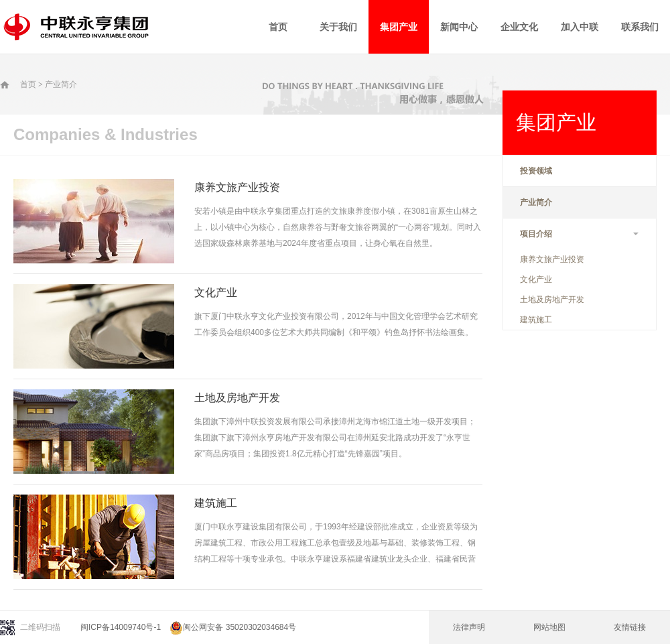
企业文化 (519, 27)
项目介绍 (580, 234)
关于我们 (338, 27)
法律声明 (469, 627)
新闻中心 (459, 27)
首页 (278, 27)
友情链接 (630, 627)
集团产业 (399, 27)
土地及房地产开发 (552, 300)
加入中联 (580, 27)
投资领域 (536, 171)
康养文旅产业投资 (552, 259)
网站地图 (549, 627)
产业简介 (61, 84)
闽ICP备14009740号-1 (121, 627)
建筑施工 (536, 320)
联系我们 (640, 27)
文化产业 (536, 279)
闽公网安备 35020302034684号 (233, 627)
